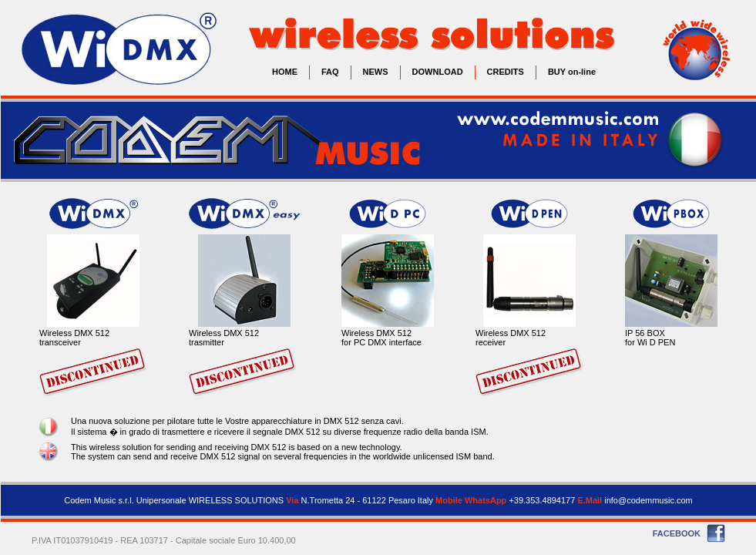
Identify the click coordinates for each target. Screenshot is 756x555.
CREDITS (506, 72)
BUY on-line (572, 72)
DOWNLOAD (438, 72)
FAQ (330, 72)
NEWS (376, 72)
